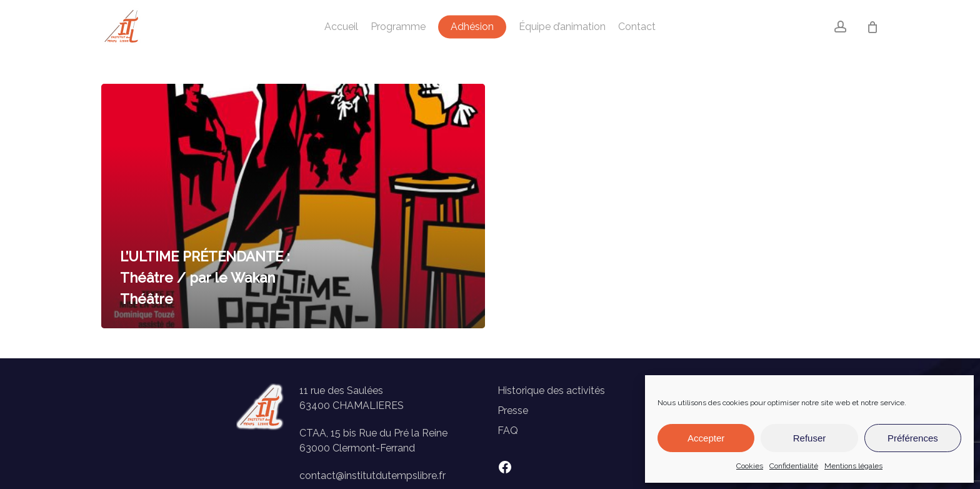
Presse (513, 411)
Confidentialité (794, 466)
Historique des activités (551, 391)
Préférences (913, 438)
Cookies (750, 466)
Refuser (810, 438)
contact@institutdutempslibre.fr (372, 476)
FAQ (508, 431)
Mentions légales (853, 466)
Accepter (706, 438)
